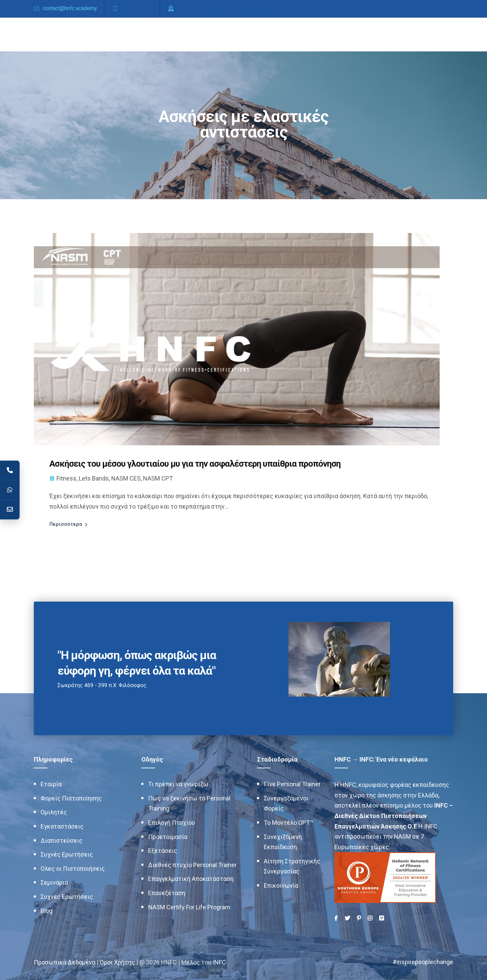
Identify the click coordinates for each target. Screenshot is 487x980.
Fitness (66, 478)
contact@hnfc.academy (70, 8)
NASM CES (126, 478)
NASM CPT (158, 478)
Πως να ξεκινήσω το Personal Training (189, 803)
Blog (47, 911)
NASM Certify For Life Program (189, 907)
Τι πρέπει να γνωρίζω (178, 784)
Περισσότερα (66, 524)
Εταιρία (51, 784)
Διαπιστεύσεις (62, 840)
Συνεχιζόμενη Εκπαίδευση (283, 842)
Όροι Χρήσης (117, 962)
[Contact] (10, 510)
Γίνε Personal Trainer (292, 784)
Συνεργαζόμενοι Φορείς (286, 803)
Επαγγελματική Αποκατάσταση (191, 879)
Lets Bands (94, 478)
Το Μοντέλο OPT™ (289, 822)
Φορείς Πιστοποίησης (71, 798)
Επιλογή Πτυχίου (172, 822)
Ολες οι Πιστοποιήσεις (73, 868)
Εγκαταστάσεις (62, 826)
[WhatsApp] (10, 490)
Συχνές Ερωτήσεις (67, 854)
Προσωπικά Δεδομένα (65, 962)
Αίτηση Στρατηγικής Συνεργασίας (292, 866)
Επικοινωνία (281, 885)
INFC (219, 962)
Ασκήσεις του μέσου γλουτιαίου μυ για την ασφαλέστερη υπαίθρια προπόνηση (197, 464)
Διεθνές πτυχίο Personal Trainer (192, 865)
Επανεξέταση (167, 893)
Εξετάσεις (163, 851)
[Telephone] (10, 470)
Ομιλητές (54, 812)
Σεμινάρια (54, 882)
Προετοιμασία (168, 836)
